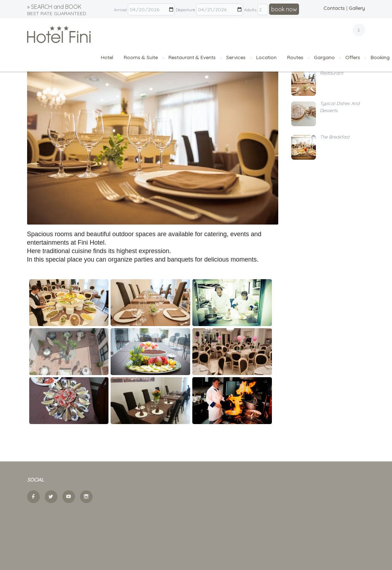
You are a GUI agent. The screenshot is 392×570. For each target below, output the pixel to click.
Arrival (120, 10)
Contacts (334, 8)
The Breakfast (335, 137)
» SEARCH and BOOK (57, 10)
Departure (185, 10)
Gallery (357, 8)
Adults (250, 10)
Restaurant (331, 73)
